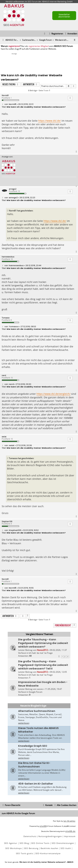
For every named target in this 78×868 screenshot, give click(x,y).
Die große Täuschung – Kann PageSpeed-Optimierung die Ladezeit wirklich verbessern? (43, 643)
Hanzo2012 (42, 650)
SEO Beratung (31, 848)
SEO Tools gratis (25, 853)
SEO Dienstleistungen (63, 843)
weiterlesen (24, 723)
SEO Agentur (11, 843)
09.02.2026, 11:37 (58, 650)
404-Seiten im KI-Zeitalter (36, 784)
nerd (4, 375)
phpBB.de (70, 831)
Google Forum (36, 692)
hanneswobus (8, 257)
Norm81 (5, 95)
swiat (4, 437)
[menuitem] (71, 34)
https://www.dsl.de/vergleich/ (53, 394)
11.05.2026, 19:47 (53, 689)
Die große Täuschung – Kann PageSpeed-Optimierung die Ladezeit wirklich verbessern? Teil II (43, 665)
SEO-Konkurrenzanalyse (48, 853)
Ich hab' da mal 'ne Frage (41, 653)
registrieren (14, 46)
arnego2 (13, 189)
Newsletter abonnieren (64, 15)
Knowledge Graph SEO (33, 746)
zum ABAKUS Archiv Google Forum (18, 813)
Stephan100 (7, 521)
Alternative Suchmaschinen (37, 711)
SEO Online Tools (40, 843)
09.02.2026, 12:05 (58, 672)
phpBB (43, 826)
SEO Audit (66, 848)
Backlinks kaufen (49, 848)
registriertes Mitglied (38, 46)
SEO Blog (24, 843)
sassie (40, 689)
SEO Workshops (14, 848)
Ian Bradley (69, 821)
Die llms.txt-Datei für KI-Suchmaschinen (34, 765)
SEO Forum (33, 1)
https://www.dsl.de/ (50, 121)
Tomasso (6, 318)
